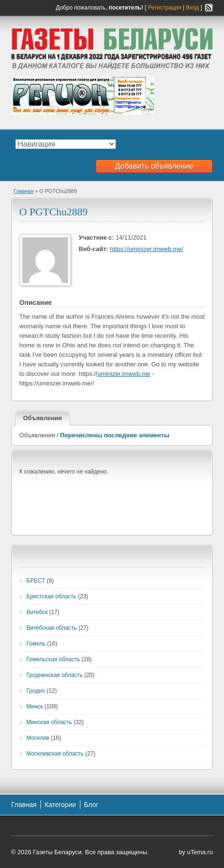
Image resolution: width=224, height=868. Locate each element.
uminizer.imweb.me (124, 374)
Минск (35, 707)
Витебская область (52, 628)
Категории (60, 805)
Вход (192, 8)
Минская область (49, 722)
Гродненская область (55, 675)
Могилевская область (55, 754)
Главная (24, 191)
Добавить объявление (154, 166)
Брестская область (52, 596)
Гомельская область (54, 659)
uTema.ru (200, 852)
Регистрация (165, 8)
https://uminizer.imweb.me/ (146, 249)
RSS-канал (209, 8)
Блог (91, 805)
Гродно (36, 691)
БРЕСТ (36, 581)
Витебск (37, 612)
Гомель (36, 644)
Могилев (38, 738)
